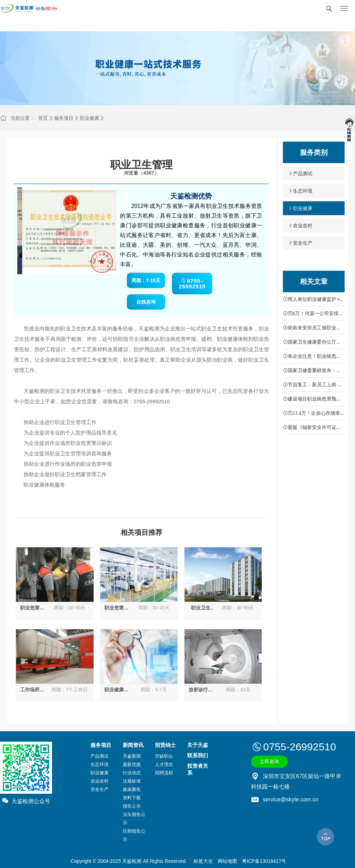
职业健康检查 (116, 690)
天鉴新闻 (132, 756)
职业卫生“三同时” (201, 608)
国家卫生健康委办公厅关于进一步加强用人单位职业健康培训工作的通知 (312, 343)
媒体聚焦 (132, 789)
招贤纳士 (165, 745)
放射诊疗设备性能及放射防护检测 (201, 690)
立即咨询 (269, 761)
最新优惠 (132, 764)
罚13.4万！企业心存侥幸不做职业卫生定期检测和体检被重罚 (312, 414)
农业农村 (303, 226)
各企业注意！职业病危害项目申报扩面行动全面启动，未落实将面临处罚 (312, 357)
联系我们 (198, 755)
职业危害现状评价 (116, 608)
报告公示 (132, 806)
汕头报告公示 (134, 819)
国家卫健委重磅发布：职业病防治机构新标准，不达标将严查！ (312, 372)
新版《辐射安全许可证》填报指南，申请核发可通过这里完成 (312, 429)
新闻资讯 (133, 745)
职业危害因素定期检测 (32, 608)
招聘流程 (164, 773)
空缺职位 (164, 756)
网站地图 (227, 861)
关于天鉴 (198, 745)
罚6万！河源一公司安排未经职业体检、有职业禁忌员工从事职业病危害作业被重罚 (313, 315)
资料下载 (132, 798)
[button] (63, 264)
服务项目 (64, 118)
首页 (43, 118)
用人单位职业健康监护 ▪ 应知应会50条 (311, 301)
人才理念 (164, 764)
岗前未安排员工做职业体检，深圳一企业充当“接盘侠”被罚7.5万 (312, 329)
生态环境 (303, 191)
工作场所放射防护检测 (32, 690)
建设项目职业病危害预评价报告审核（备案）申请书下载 (312, 400)
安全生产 (303, 243)
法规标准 (132, 781)
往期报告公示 (134, 835)
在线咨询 (146, 302)
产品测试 (303, 174)
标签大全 (203, 861)
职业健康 (89, 118)
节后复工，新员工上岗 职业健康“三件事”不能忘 (313, 386)
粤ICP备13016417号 (264, 861)
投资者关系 (198, 769)
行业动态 (132, 773)
